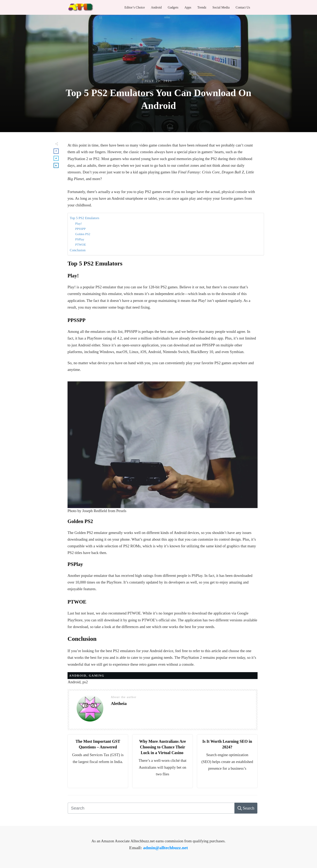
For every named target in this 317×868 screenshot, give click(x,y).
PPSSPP (80, 229)
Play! (79, 223)
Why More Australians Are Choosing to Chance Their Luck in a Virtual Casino (163, 747)
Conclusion (78, 250)
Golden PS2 (83, 234)
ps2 (85, 682)
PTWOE (81, 245)
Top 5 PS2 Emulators (85, 218)
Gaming (97, 676)
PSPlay (80, 239)
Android (78, 676)
